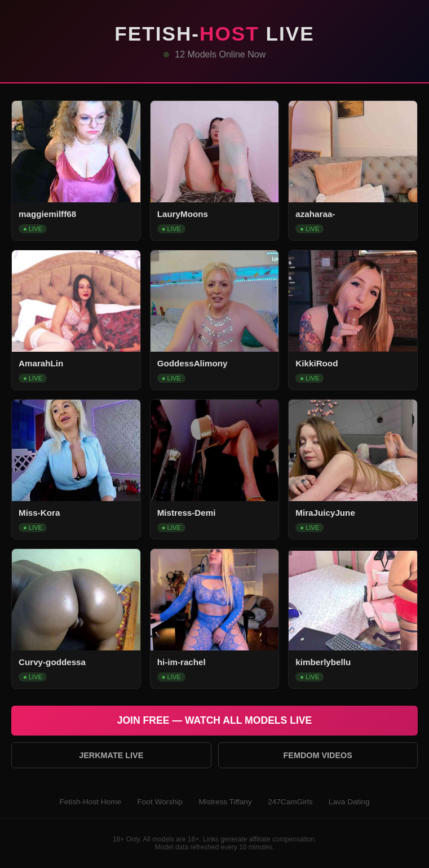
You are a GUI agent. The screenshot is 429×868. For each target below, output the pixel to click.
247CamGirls (290, 802)
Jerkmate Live (111, 755)
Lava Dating (349, 802)
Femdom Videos (318, 755)
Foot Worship (160, 802)
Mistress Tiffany (225, 802)
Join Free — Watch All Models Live (215, 720)
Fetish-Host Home (90, 802)
